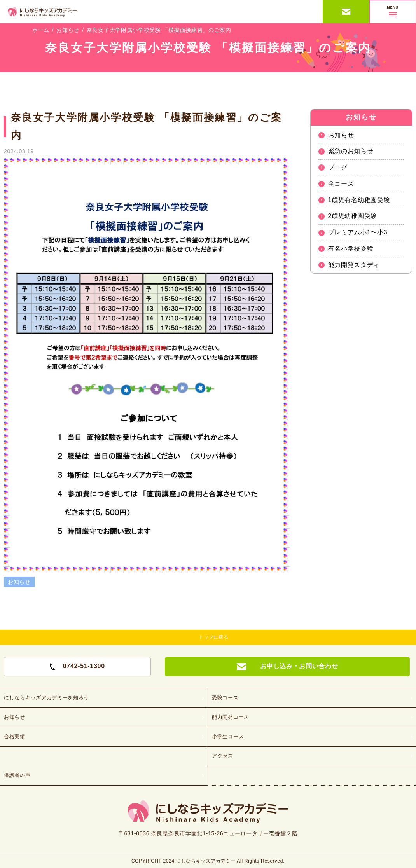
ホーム (41, 30)
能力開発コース (231, 717)
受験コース (225, 698)
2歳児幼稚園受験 (353, 216)
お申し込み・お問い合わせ (346, 12)
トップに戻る (213, 637)
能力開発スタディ (354, 265)
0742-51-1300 (77, 666)
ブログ (338, 167)
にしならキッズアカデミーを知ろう (46, 698)
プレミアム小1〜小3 (358, 232)
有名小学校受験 (351, 249)
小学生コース (228, 736)
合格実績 (15, 736)
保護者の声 (17, 775)
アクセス (223, 756)
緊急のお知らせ (351, 151)
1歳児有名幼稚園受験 (359, 200)
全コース (341, 184)
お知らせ (68, 30)
